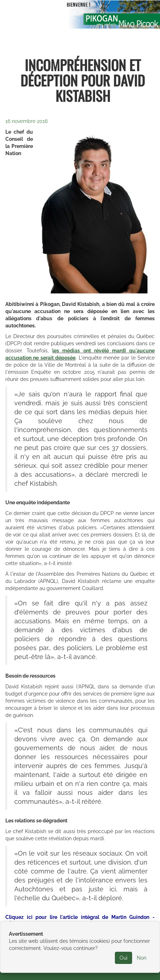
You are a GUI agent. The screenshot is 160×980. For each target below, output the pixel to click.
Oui (123, 958)
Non (142, 958)
